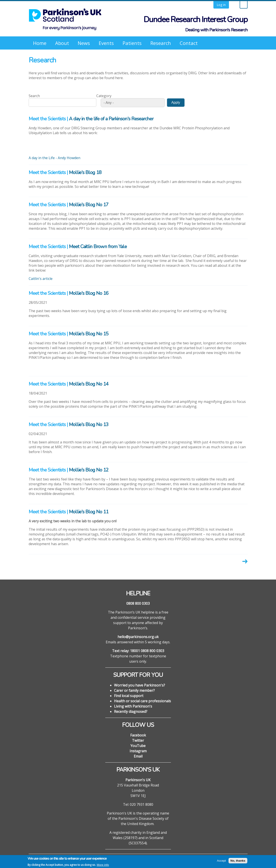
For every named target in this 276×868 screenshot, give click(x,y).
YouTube (138, 746)
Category (104, 96)
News (84, 43)
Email (138, 756)
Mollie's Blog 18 (85, 173)
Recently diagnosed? (131, 711)
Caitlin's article (41, 279)
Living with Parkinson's (133, 706)
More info (103, 866)
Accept (221, 862)
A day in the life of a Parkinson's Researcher (111, 119)
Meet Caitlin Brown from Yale (98, 247)
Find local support (129, 696)
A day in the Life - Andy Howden (54, 158)
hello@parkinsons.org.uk (138, 637)
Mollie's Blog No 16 (89, 293)
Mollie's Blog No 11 (89, 512)
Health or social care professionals (142, 701)
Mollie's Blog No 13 (89, 425)
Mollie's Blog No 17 (89, 205)
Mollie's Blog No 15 (89, 334)
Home (40, 43)
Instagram (138, 751)
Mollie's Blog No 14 (89, 384)
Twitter (138, 740)
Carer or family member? (134, 690)
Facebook (138, 735)
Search (34, 96)
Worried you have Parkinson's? (140, 685)
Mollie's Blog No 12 (89, 470)
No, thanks (238, 862)
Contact (189, 43)
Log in (221, 5)
